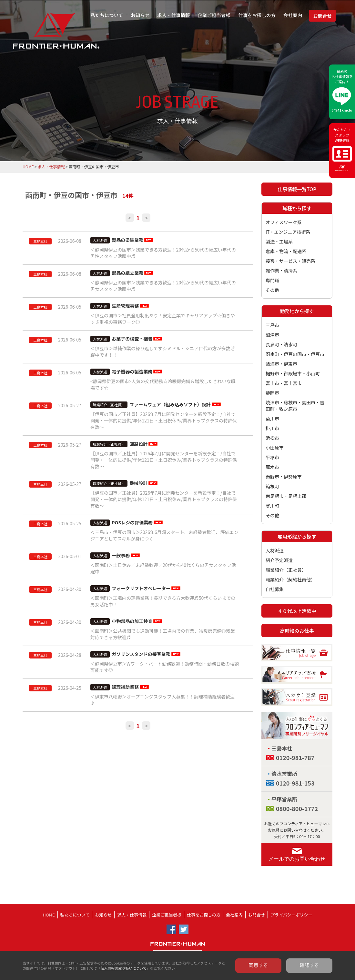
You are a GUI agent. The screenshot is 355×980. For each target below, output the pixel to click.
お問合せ (322, 16)
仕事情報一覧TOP (297, 189)
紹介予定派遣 (279, 560)
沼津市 (272, 335)
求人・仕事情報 (174, 15)
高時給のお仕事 (297, 631)
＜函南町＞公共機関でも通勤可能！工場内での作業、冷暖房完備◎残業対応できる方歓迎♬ (163, 634)
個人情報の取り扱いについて (123, 968)
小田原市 (275, 448)
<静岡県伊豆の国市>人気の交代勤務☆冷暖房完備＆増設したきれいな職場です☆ (163, 384)
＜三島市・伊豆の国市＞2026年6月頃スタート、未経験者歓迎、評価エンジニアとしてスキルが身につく (164, 535)
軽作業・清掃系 (281, 271)
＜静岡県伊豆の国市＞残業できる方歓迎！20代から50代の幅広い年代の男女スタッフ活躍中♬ (163, 286)
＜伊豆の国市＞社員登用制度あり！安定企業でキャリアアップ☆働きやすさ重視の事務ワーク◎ (163, 319)
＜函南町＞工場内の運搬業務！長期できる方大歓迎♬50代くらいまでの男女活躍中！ (163, 601)
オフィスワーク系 (284, 222)
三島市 (272, 325)
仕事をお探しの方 (257, 15)
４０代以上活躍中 (297, 611)
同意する (259, 965)
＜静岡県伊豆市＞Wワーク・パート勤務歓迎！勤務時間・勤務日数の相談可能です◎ (165, 667)
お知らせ (140, 15)
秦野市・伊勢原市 (284, 477)
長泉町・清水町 (281, 344)
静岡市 (272, 393)
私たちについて (107, 15)
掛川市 (272, 428)
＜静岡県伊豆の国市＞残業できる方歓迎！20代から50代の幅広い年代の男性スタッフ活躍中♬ (163, 253)
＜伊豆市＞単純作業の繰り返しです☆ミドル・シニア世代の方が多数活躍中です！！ (163, 351)
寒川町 (272, 506)
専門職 (272, 280)
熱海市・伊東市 (281, 364)
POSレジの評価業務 (132, 522)
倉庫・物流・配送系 (286, 251)
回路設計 (138, 444)
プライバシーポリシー (291, 915)
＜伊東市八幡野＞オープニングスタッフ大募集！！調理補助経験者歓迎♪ (162, 700)
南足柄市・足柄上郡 (286, 496)
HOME (28, 167)
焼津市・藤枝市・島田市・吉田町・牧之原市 (295, 406)
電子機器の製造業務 (132, 371)
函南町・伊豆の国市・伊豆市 (295, 354)
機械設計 (138, 483)
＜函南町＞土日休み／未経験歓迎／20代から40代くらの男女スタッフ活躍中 (163, 568)
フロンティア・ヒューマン (40, 35)
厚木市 (272, 467)
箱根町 (272, 486)
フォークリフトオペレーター (141, 588)
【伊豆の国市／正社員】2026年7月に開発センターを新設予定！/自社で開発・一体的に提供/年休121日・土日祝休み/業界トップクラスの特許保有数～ (164, 421)
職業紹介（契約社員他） (290, 579)
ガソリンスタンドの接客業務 (141, 654)
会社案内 (293, 15)
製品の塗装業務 (127, 240)
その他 (272, 290)
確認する (309, 965)
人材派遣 (275, 550)
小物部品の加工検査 (132, 621)
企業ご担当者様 (214, 15)
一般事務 (121, 555)
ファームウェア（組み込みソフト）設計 (170, 404)
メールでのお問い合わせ (297, 859)
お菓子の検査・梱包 (132, 339)
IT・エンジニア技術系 (288, 232)
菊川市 (272, 419)
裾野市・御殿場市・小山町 (293, 373)
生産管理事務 (125, 306)
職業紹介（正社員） (286, 570)
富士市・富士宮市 (284, 383)
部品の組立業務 (127, 273)
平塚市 (272, 457)
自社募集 (275, 589)
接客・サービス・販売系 (290, 261)
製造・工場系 (279, 242)
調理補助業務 (125, 687)
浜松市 (272, 438)
